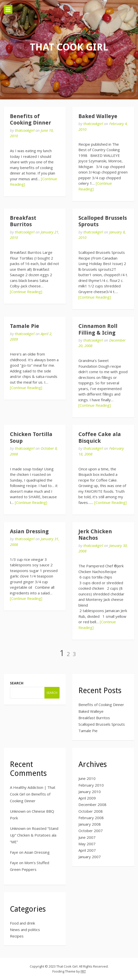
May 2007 (87, 844)
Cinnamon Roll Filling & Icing (98, 329)
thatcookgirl (25, 130)
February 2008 (91, 818)
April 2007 (87, 850)
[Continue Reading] (26, 292)
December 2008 (92, 804)
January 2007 (90, 857)
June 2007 (87, 837)
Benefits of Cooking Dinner (31, 119)
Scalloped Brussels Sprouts (102, 724)
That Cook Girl (69, 47)
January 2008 (90, 824)
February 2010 (91, 785)
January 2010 (90, 792)
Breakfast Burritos (23, 221)
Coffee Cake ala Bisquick (100, 437)
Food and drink (22, 923)
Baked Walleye (98, 116)
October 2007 (91, 831)
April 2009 (87, 798)
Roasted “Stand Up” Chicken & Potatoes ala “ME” (34, 835)
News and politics (25, 930)
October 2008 (91, 811)
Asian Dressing (29, 531)
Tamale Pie (25, 326)
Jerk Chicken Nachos (95, 535)
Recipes (17, 936)
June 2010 (87, 778)
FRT (83, 971)
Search (17, 683)
